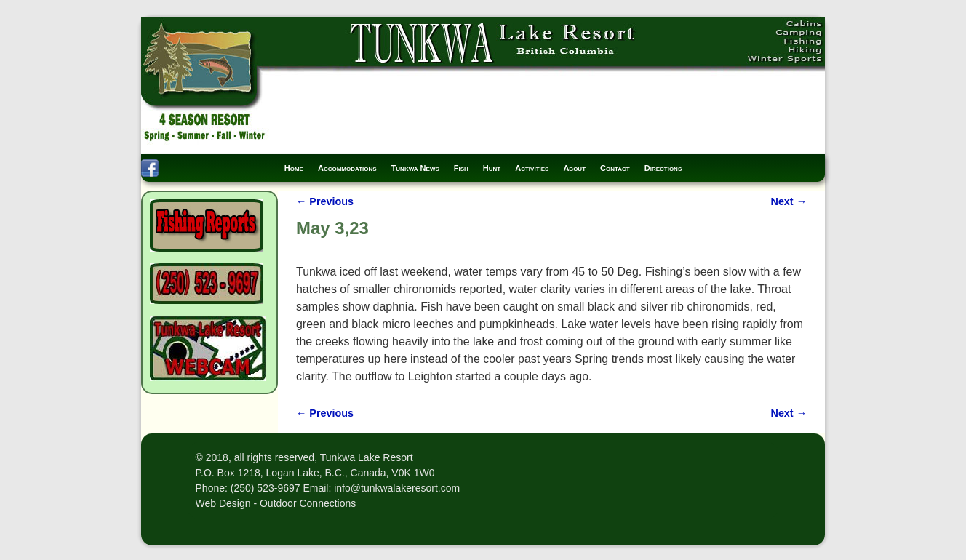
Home (294, 168)
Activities (532, 168)
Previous (325, 201)
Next (789, 201)
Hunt (492, 168)
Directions (663, 168)
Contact (615, 168)
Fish (461, 168)
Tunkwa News (415, 168)
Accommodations (347, 168)
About (574, 168)
